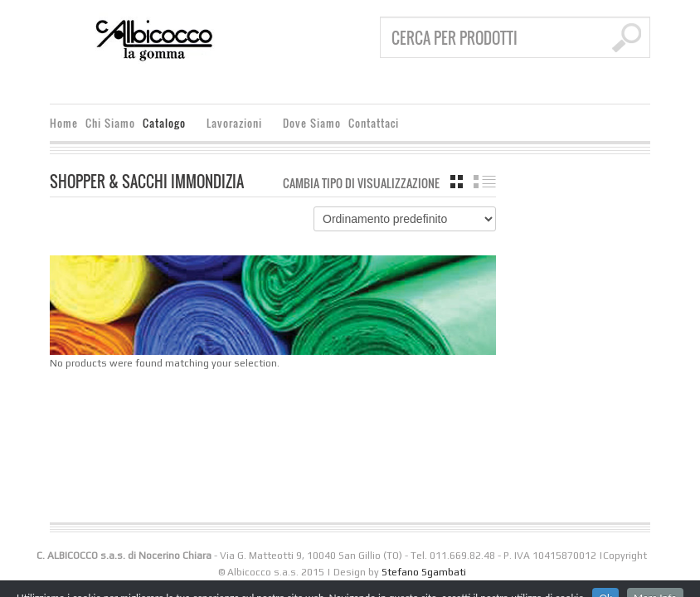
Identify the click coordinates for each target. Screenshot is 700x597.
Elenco (485, 182)
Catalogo (167, 126)
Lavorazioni (237, 126)
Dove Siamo (312, 123)
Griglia (457, 182)
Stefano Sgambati (424, 572)
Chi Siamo (110, 123)
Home (64, 123)
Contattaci (374, 123)
